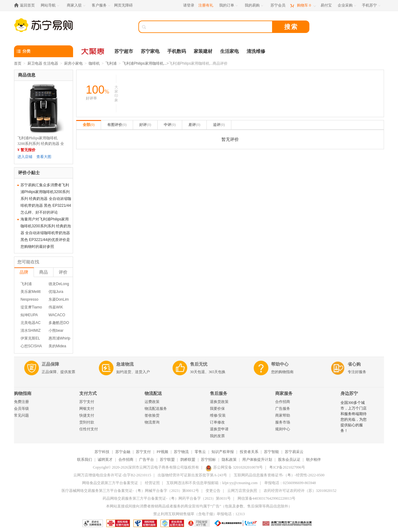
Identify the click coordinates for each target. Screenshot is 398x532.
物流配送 (153, 393)
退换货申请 (219, 429)
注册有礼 (206, 5)
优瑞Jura (56, 292)
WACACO (57, 315)
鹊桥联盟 (188, 460)
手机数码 (177, 51)
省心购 (354, 364)
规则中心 (283, 429)
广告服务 (283, 409)
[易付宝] (326, 5)
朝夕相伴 (313, 460)
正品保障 (50, 364)
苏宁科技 (102, 452)
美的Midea (57, 346)
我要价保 (217, 409)
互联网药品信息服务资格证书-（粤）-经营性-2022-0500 (279, 475)
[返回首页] (26, 5)
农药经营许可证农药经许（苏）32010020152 (300, 491)
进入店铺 (25, 157)
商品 (44, 272)
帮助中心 (280, 364)
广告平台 (146, 460)
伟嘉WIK (56, 307)
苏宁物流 (181, 452)
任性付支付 (89, 429)
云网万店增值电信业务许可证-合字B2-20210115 (112, 475)
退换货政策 (219, 402)
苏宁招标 (208, 460)
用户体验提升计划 (257, 460)
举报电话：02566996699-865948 (290, 483)
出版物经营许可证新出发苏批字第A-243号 (192, 475)
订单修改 (217, 422)
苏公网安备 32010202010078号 (234, 467)
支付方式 (88, 393)
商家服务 (284, 393)
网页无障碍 (123, 5)
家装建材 (203, 51)
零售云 (200, 452)
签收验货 (152, 415)
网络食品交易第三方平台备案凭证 (110, 483)
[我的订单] (229, 5)
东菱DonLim (59, 299)
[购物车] (303, 5)
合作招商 (283, 402)
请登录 (189, 5)
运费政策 (152, 402)
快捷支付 (87, 415)
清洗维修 (256, 51)
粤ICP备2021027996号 (287, 467)
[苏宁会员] (278, 5)
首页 (18, 63)
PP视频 (162, 452)
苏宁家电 (150, 51)
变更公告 (213, 491)
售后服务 (219, 393)
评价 (63, 272)
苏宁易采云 (294, 452)
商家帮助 (283, 415)
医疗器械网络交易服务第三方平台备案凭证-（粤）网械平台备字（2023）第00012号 (130, 491)
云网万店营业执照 (242, 491)
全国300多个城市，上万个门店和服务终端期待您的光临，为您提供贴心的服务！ (354, 417)
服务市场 (283, 422)
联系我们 (85, 460)
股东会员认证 (289, 460)
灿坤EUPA (29, 315)
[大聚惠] (93, 51)
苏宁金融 (123, 452)
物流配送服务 (156, 409)
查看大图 (44, 157)
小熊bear (56, 331)
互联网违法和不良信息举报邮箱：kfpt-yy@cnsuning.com (212, 483)
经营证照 (152, 483)
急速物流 (125, 364)
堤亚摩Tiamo (31, 307)
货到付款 (87, 422)
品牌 (24, 272)
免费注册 (21, 402)
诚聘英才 (105, 460)
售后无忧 (199, 364)
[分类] (44, 51)
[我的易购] (255, 5)
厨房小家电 (73, 63)
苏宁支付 (87, 402)
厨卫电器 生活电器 (43, 63)
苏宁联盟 (167, 460)
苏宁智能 (271, 452)
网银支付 (87, 409)
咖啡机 (94, 63)
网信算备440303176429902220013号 (266, 498)
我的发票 (217, 436)
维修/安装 (218, 415)
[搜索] (210, 27)
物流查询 (152, 422)
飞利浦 (111, 63)
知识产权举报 (223, 452)
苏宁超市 (124, 51)
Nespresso (29, 299)
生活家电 (229, 51)
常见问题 (21, 415)
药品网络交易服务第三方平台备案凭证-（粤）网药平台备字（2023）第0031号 (167, 498)
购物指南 (23, 393)
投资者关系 (249, 452)
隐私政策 (229, 460)
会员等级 (21, 409)
